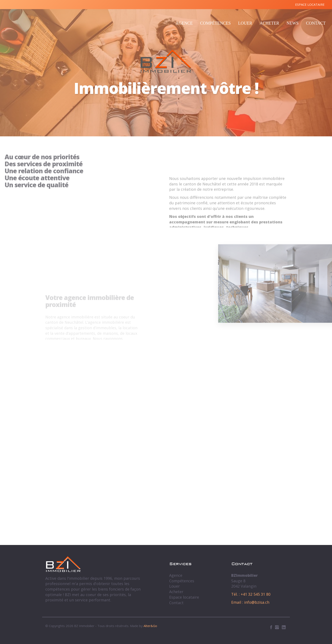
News (293, 23)
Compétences (215, 23)
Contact (316, 23)
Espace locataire (310, 4)
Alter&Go (150, 626)
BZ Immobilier (166, 61)
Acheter (269, 23)
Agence (184, 23)
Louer (245, 23)
